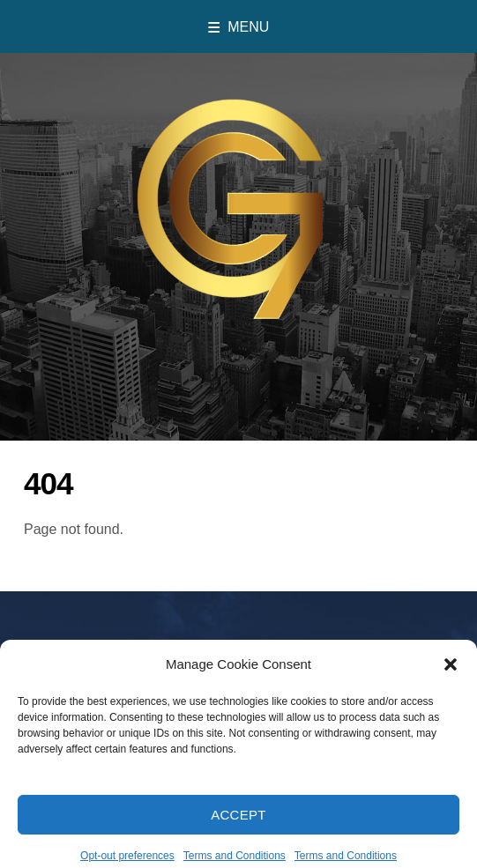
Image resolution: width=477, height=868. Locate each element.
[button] (451, 685)
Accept (238, 835)
